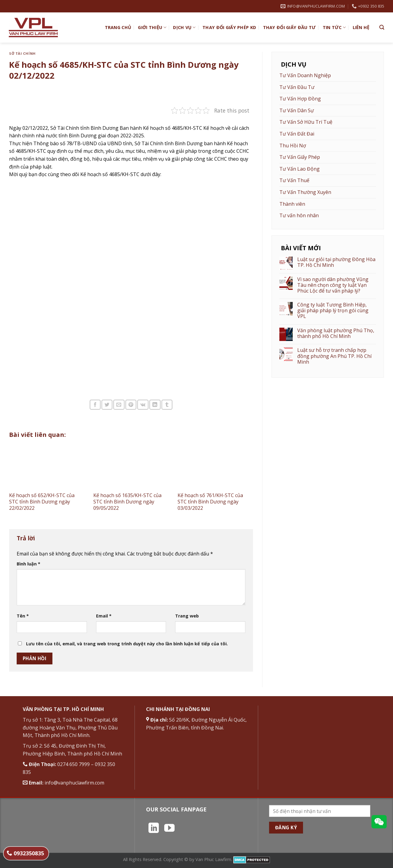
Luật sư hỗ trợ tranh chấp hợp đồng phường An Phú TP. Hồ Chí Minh (334, 356)
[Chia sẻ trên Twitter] (107, 405)
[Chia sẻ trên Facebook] (95, 405)
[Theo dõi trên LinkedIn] (154, 829)
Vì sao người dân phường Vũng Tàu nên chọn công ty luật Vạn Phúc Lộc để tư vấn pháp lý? (333, 285)
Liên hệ (361, 27)
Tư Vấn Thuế (294, 180)
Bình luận (28, 564)
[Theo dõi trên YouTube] (169, 829)
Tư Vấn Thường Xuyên (305, 192)
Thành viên (292, 204)
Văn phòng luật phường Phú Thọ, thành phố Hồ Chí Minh (336, 333)
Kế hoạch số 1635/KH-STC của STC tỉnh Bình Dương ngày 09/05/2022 (127, 502)
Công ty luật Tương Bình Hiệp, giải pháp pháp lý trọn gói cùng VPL (333, 311)
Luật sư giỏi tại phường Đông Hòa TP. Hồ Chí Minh (336, 262)
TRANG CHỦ (118, 27)
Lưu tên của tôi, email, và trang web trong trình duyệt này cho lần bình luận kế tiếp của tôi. (127, 644)
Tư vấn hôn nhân (299, 215)
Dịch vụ (184, 28)
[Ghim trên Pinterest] (131, 405)
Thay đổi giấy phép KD (229, 27)
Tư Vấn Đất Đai (297, 134)
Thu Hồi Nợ (293, 146)
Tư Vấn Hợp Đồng (300, 99)
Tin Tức (334, 28)
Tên (23, 616)
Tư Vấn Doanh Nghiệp (305, 75)
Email (104, 616)
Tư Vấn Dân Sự (297, 110)
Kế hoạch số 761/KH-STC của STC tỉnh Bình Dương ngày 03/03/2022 (210, 502)
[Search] (382, 27)
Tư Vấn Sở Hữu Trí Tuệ (306, 122)
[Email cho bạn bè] (119, 405)
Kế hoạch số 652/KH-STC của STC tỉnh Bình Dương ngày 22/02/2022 (42, 502)
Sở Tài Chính (22, 53)
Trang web (187, 616)
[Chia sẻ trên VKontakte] (143, 405)
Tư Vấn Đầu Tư (297, 87)
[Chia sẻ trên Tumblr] (167, 405)
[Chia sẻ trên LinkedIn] (155, 405)
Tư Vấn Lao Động (300, 169)
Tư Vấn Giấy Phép (300, 157)
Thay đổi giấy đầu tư (290, 27)
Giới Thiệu (152, 28)
